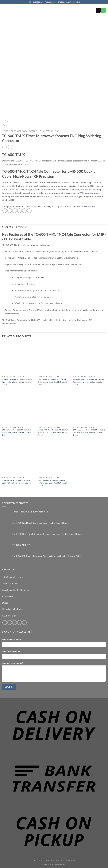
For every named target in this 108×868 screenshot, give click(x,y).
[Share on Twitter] (15, 211)
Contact (60, 860)
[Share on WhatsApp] (5, 211)
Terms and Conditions (44, 860)
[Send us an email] (98, 10)
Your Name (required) (11, 639)
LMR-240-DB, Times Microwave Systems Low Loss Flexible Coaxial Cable (52, 483)
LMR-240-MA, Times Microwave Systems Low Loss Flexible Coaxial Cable (17, 483)
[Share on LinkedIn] (29, 211)
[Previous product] (10, 147)
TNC (57, 131)
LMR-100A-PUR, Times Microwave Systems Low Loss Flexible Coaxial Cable (17, 382)
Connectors (46, 131)
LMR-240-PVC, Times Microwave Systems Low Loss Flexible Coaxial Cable (17, 432)
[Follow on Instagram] (10, 623)
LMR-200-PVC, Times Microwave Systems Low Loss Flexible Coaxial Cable (52, 382)
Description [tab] (8, 227)
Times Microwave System (83, 206)
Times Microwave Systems (24, 131)
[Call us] (103, 10)
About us (70, 860)
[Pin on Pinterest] (24, 211)
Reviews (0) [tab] (22, 227)
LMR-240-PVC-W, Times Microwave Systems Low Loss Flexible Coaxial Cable (53, 432)
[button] (4, 11)
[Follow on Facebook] (5, 623)
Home (5, 131)
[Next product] (4, 147)
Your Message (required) (12, 663)
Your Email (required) (11, 651)
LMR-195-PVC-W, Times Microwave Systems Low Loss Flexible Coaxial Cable (89, 382)
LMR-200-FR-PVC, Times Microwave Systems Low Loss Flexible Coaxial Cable (89, 432)
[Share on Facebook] (10, 211)
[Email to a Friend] (19, 211)
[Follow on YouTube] (24, 623)
